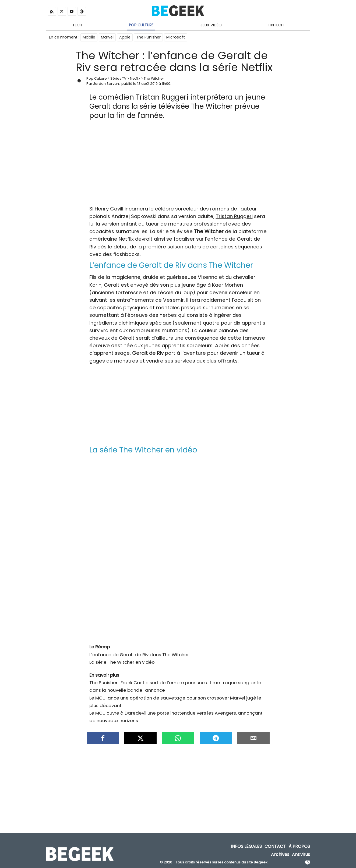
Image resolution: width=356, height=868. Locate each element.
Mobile (89, 37)
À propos (299, 847)
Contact (275, 847)
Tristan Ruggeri (234, 216)
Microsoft (176, 37)
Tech (77, 25)
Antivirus (301, 854)
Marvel (107, 37)
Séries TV (118, 78)
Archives (280, 854)
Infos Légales (246, 847)
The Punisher (148, 37)
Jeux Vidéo (211, 25)
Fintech (276, 25)
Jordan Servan (106, 84)
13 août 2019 (147, 84)
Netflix (135, 78)
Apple (125, 37)
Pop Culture (141, 25)
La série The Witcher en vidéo (122, 662)
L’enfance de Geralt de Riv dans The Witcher (139, 655)
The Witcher (154, 78)
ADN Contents (287, 862)
